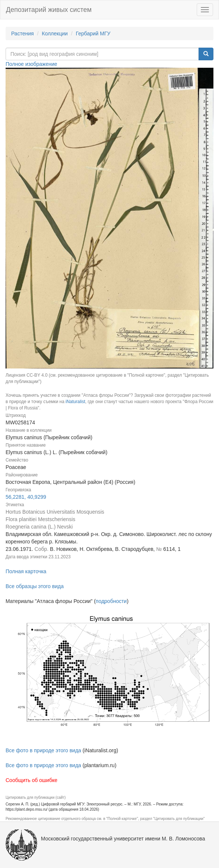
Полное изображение (31, 64)
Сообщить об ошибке (31, 780)
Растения (22, 33)
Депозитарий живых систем (49, 10)
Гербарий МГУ (93, 33)
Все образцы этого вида (35, 586)
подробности (111, 601)
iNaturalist (75, 402)
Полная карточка (26, 571)
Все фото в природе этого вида (43, 750)
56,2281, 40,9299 (26, 497)
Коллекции (55, 33)
